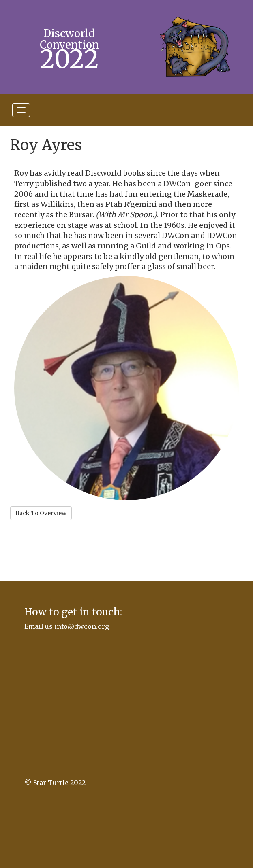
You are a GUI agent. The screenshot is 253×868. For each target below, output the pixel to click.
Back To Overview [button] (41, 513)
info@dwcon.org (82, 626)
